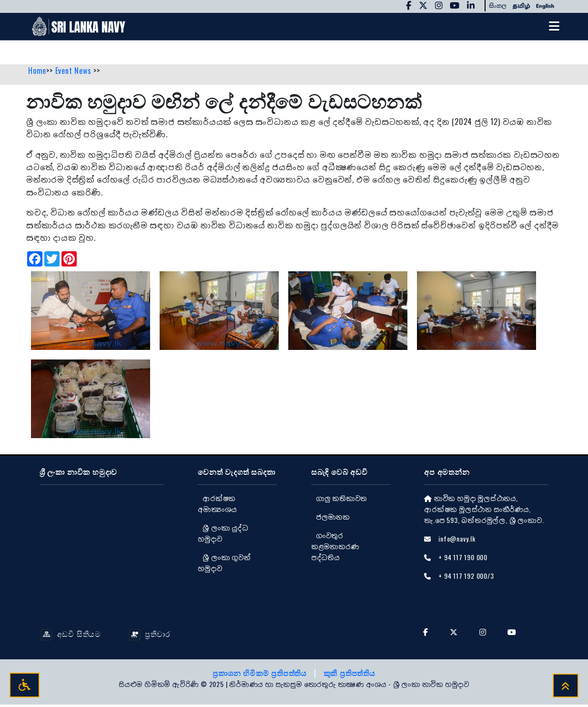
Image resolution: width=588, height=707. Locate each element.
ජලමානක (333, 518)
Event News (75, 73)
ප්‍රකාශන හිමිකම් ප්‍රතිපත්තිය (261, 675)
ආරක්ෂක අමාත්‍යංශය (217, 505)
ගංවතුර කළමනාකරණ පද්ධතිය (335, 548)
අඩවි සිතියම (71, 635)
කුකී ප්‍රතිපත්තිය (350, 675)
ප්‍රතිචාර (150, 635)
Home (37, 73)
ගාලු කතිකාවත (341, 500)
